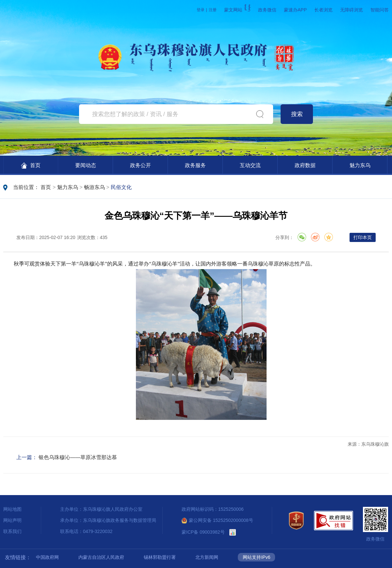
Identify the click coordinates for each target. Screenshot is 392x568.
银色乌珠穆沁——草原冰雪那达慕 (78, 457)
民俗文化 (121, 187)
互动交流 (250, 165)
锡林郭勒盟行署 (160, 557)
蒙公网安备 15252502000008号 (217, 520)
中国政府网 (47, 557)
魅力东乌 (360, 165)
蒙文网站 (237, 10)
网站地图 (12, 509)
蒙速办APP (295, 10)
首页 (31, 166)
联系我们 (12, 531)
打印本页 (363, 237)
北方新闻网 (207, 557)
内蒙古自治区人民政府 (101, 557)
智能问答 (380, 10)
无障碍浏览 (351, 10)
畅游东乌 (94, 187)
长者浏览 (323, 10)
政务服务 (195, 165)
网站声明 (12, 520)
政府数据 (305, 165)
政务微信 (267, 10)
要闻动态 (86, 165)
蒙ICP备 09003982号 (203, 532)
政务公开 (140, 165)
